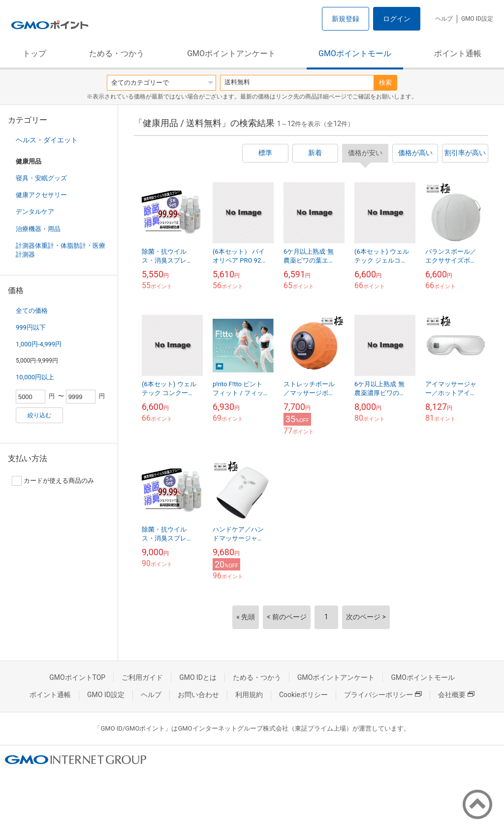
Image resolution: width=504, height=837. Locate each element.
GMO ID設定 (477, 19)
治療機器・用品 (38, 229)
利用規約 (249, 695)
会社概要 (456, 695)
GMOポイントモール (355, 53)
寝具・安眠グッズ (41, 178)
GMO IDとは (198, 677)
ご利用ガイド (142, 677)
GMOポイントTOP (77, 677)
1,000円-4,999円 (39, 344)
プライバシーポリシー (383, 695)
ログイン (397, 19)
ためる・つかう (117, 53)
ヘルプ (444, 19)
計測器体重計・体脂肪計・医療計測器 (61, 250)
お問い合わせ (198, 695)
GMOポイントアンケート (231, 53)
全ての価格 (32, 311)
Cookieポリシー (303, 695)
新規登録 (346, 19)
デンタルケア (35, 212)
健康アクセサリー (41, 195)
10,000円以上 (35, 377)
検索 (385, 83)
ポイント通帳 (458, 53)
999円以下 (31, 327)
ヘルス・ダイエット (47, 140)
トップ (34, 53)
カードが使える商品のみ (53, 481)
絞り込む (39, 415)
